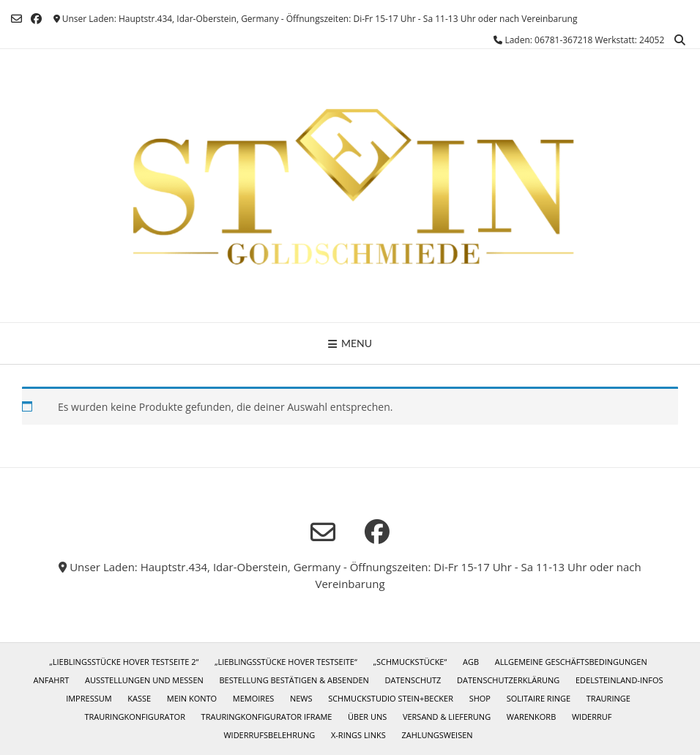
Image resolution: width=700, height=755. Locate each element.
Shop (480, 698)
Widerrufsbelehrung (269, 735)
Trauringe (608, 698)
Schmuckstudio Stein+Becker (391, 698)
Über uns (367, 717)
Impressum (89, 698)
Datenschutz (413, 680)
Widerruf (592, 717)
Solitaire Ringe (539, 698)
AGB (471, 662)
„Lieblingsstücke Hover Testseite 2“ (124, 662)
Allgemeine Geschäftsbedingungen (571, 662)
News (301, 698)
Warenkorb (531, 717)
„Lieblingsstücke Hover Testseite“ (286, 662)
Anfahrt (51, 680)
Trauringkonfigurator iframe (267, 717)
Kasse (139, 698)
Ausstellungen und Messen (144, 680)
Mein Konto (192, 698)
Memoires (253, 698)
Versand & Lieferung (447, 717)
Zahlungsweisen (437, 735)
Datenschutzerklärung (508, 680)
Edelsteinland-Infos (619, 680)
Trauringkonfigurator (134, 717)
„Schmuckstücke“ (410, 662)
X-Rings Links (358, 735)
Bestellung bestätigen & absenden (294, 680)
